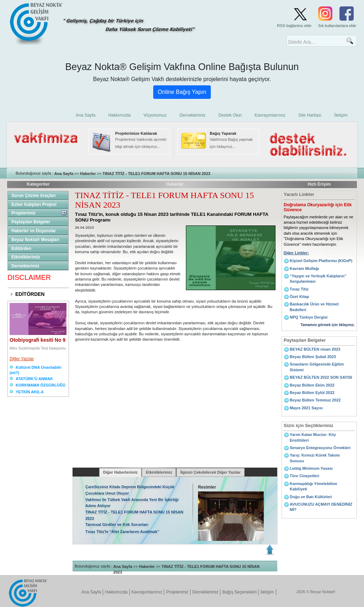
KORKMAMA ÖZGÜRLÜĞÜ (41, 385)
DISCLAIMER (29, 277)
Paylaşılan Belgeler (31, 222)
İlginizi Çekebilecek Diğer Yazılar (210, 472)
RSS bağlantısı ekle (294, 26)
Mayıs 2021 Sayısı (306, 408)
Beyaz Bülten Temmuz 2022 (315, 400)
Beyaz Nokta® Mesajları (35, 240)
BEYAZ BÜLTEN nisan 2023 (315, 349)
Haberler (88, 174)
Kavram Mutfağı (304, 268)
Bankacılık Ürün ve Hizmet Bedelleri (314, 307)
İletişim (267, 592)
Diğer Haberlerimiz (120, 472)
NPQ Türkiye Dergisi (309, 317)
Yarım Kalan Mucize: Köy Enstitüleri (313, 437)
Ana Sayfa (64, 174)
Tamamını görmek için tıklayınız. (328, 325)
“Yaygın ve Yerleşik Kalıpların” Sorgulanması (318, 279)
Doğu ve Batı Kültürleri (311, 497)
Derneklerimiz (25, 266)
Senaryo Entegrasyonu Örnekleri (320, 448)
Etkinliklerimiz (26, 257)
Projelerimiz (23, 213)
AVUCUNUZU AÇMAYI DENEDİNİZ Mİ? (321, 507)
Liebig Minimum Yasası (311, 468)
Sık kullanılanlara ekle (337, 26)
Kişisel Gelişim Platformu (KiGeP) (321, 261)
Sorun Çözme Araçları (34, 196)
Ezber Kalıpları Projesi (34, 204)
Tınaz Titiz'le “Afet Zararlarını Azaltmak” (122, 532)
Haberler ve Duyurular (34, 231)
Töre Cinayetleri (304, 476)
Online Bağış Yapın (182, 92)
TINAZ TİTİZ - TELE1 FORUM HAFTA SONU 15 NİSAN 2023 (157, 174)
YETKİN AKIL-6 (30, 392)
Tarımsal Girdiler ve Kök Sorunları (117, 525)
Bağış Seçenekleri (239, 592)
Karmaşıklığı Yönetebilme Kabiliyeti (314, 486)
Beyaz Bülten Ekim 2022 (312, 385)
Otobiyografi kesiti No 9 (38, 340)
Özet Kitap (299, 297)
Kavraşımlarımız (147, 592)
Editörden (21, 249)
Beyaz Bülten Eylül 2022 (312, 393)
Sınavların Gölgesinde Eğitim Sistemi (317, 367)
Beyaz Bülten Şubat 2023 (313, 357)
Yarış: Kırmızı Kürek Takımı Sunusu (315, 458)
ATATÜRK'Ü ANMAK (34, 379)
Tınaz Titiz (299, 289)
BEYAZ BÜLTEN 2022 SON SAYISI (321, 377)
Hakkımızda (116, 592)
